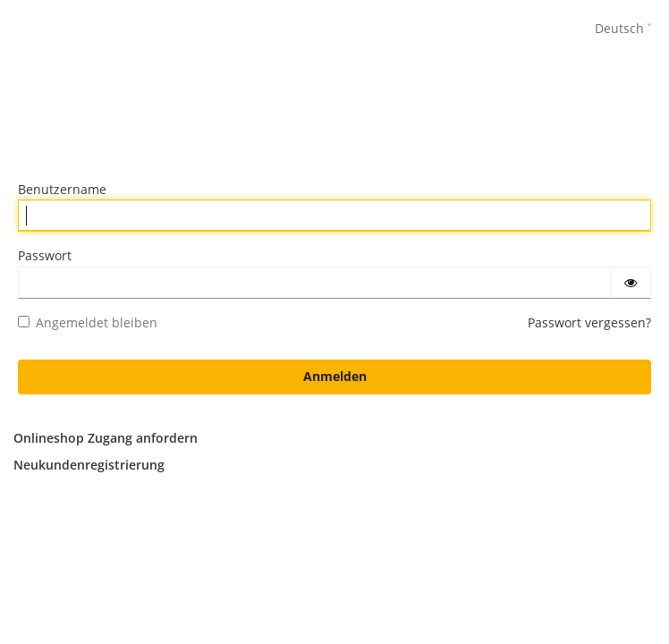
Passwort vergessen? (589, 322)
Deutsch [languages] (619, 28)
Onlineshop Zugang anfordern (106, 438)
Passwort (45, 255)
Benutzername (62, 189)
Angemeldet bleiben (88, 322)
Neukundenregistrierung (89, 465)
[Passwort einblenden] (631, 283)
